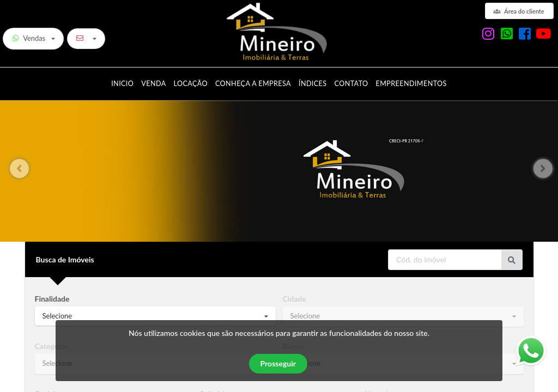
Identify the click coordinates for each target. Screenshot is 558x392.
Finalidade (52, 299)
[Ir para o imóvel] (512, 260)
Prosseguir (278, 363)
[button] (545, 169)
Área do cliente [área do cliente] (519, 11)
